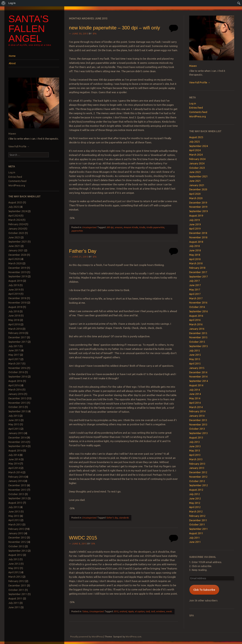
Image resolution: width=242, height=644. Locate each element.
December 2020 (17, 255)
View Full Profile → (19, 146)
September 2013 (18, 498)
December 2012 (17, 538)
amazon (118, 227)
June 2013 (14, 512)
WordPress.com (133, 637)
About (12, 63)
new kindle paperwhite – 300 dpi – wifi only (114, 28)
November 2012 (17, 542)
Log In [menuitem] (12, 3)
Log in (12, 172)
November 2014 (17, 442)
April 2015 (14, 429)
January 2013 (16, 533)
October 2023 (16, 233)
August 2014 (15, 451)
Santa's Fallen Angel (29, 29)
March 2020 (15, 263)
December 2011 (17, 586)
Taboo (85, 611)
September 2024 (18, 211)
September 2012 (18, 551)
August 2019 (15, 281)
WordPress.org (17, 185)
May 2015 (14, 424)
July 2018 (14, 311)
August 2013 (15, 503)
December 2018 (17, 298)
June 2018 (14, 316)
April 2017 (14, 359)
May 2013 (14, 516)
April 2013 (14, 520)
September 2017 (18, 342)
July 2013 (14, 507)
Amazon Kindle (131, 227)
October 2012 (16, 546)
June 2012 (14, 564)
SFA (95, 34)
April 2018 (14, 324)
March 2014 (15, 472)
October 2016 (16, 372)
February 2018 (16, 333)
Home (12, 56)
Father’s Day (83, 251)
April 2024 (14, 216)
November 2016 (17, 368)
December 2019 (17, 268)
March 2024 (15, 220)
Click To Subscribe (204, 590)
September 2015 (18, 411)
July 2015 (14, 416)
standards (124, 518)
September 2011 (18, 594)
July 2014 (14, 455)
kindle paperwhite (155, 227)
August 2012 (15, 555)
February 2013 (16, 529)
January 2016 (16, 394)
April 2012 (14, 572)
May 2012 (14, 568)
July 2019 (14, 285)
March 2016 (15, 390)
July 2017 (14, 346)
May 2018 (14, 320)
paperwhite (77, 231)
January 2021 (16, 250)
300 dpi (110, 227)
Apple (131, 611)
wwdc (169, 611)
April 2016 (14, 385)
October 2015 (16, 407)
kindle (142, 227)
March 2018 (15, 329)
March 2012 (15, 577)
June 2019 (14, 290)
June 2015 (14, 420)
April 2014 (14, 468)
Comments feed (17, 181)
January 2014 (16, 481)
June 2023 (14, 237)
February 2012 (16, 581)
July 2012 (14, 559)
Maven (12, 134)
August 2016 (15, 381)
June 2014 (14, 459)
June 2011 (14, 607)
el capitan (140, 611)
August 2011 (15, 599)
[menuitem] (3, 3)
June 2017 (14, 350)
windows (160, 611)
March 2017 (15, 364)
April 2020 (14, 259)
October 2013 (16, 494)
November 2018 (17, 303)
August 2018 (15, 307)
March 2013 (15, 525)
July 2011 (14, 603)
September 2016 (18, 377)
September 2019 (18, 276)
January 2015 (16, 433)
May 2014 (14, 464)
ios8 (148, 611)
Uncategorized (89, 227)
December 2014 (17, 438)
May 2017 (14, 355)
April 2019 (14, 294)
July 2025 (14, 207)
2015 (116, 611)
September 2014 (18, 446)
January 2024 (16, 229)
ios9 (153, 611)
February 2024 (16, 224)
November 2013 (17, 490)
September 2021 (18, 242)
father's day (112, 518)
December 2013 (17, 485)
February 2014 (16, 477)
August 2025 (15, 202)
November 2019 (17, 272)
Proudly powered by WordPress (86, 637)
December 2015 (17, 398)
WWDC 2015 (83, 538)
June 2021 (14, 246)
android (123, 611)
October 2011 (16, 590)
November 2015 (17, 403)
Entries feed (15, 177)
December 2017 (17, 337)
